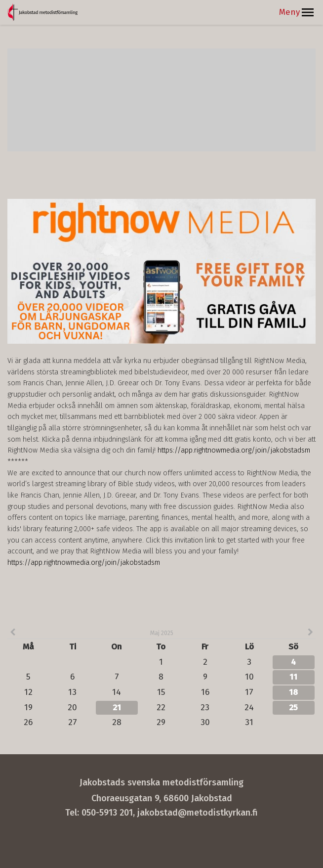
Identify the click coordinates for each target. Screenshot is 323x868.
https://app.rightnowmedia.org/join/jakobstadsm (234, 450)
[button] (308, 12)
